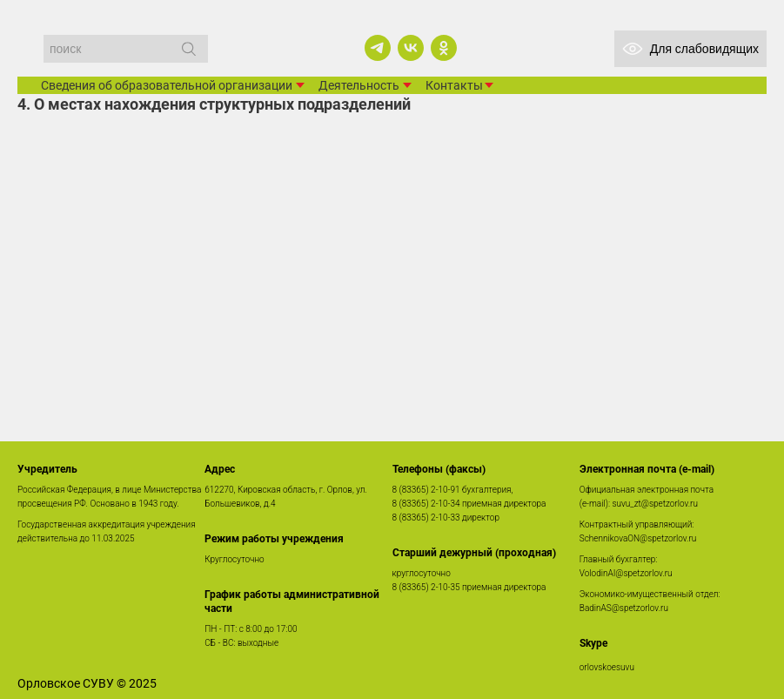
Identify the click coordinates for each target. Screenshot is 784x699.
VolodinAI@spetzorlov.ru (626, 573)
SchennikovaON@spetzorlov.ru (638, 538)
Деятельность (359, 85)
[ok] (444, 48)
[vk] (411, 48)
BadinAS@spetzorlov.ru (624, 608)
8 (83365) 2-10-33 (426, 518)
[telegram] (378, 48)
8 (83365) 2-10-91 (426, 490)
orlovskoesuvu (607, 667)
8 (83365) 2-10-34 (426, 504)
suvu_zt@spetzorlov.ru (655, 504)
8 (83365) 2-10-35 (426, 587)
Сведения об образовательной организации (167, 85)
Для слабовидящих (690, 49)
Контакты (454, 85)
